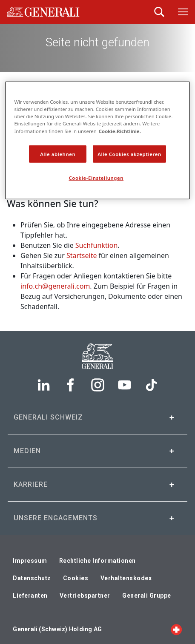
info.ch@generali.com (55, 286)
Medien (27, 451)
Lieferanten (30, 596)
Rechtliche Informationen (97, 561)
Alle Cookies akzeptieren (129, 154)
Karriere (31, 484)
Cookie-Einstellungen (96, 178)
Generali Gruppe (147, 596)
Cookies (76, 578)
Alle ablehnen (58, 154)
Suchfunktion (97, 245)
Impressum (30, 561)
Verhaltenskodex (126, 578)
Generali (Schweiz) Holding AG (57, 629)
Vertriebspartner (85, 596)
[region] (97, 140)
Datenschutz (32, 578)
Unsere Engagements (56, 518)
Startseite (82, 255)
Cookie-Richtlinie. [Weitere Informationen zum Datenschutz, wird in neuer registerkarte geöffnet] (120, 131)
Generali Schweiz (48, 417)
